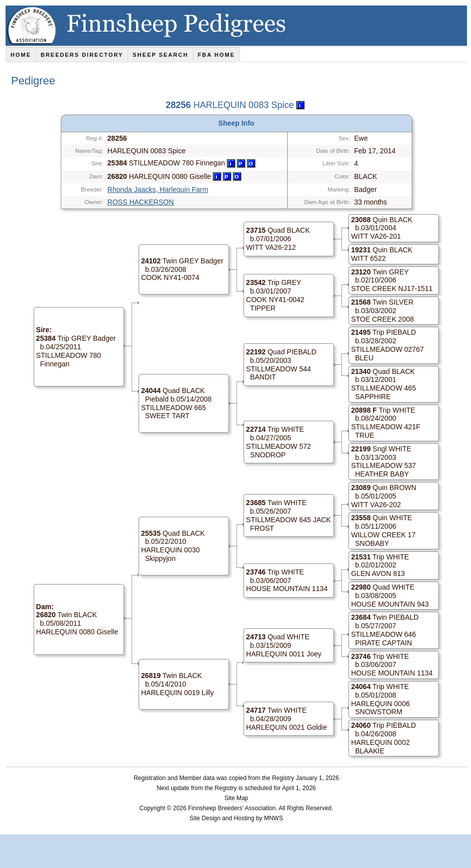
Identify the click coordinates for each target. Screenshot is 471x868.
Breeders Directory (82, 55)
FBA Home (216, 55)
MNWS (274, 818)
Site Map (236, 798)
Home (21, 55)
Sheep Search (160, 55)
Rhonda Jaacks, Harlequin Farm (158, 189)
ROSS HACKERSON (141, 202)
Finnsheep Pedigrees (238, 26)
